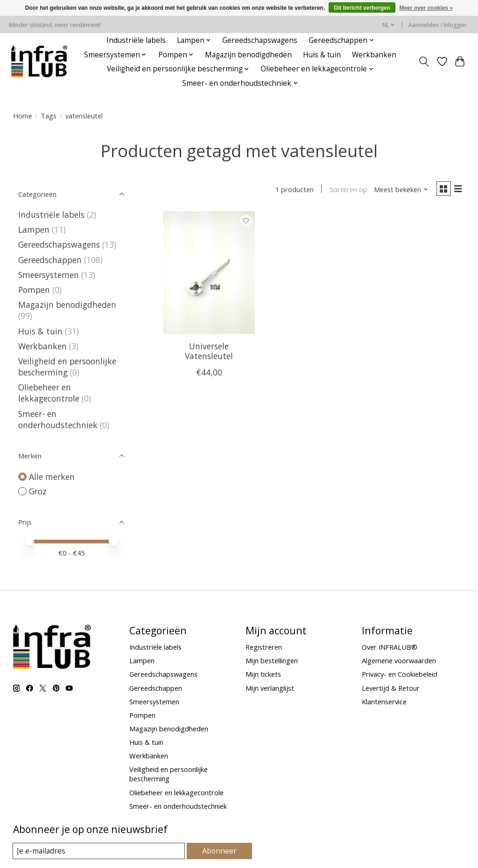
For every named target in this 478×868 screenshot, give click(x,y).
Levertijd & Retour (391, 688)
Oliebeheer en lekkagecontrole (49, 393)
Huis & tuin (322, 55)
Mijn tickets (263, 674)
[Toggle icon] (424, 62)
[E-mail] (99, 851)
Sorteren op (345, 190)
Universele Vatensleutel (209, 353)
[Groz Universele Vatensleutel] (209, 274)
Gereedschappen (50, 260)
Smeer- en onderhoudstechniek (58, 419)
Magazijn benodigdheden (248, 55)
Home (23, 116)
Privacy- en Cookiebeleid (400, 674)
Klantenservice (384, 701)
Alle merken (52, 477)
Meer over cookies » (426, 8)
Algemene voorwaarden (399, 660)
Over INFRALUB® (390, 647)
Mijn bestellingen (272, 660)
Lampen (34, 229)
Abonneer (220, 851)
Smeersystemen (49, 275)
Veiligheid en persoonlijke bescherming (67, 367)
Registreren (264, 647)
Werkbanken (374, 55)
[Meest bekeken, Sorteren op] (398, 190)
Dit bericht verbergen (362, 8)
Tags (49, 116)
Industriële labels (136, 40)
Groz (38, 491)
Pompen (34, 290)
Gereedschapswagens (260, 40)
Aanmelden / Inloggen (437, 25)
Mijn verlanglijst (270, 688)
